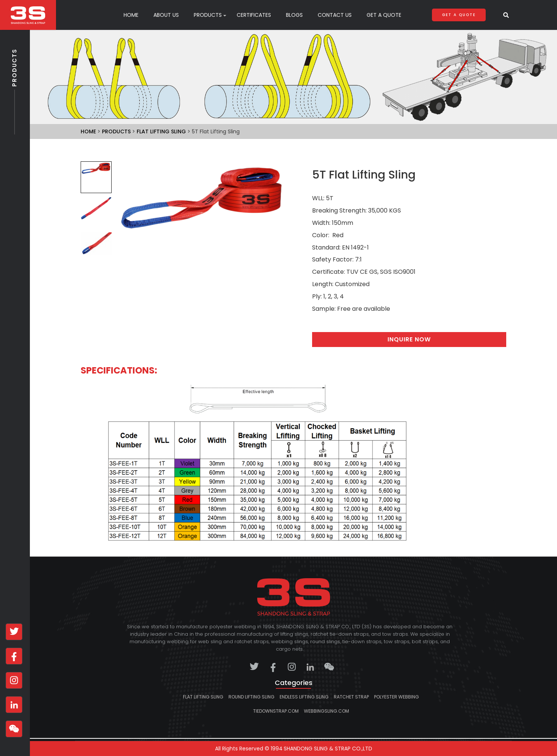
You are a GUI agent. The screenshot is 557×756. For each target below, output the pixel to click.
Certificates (254, 15)
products (208, 15)
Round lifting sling (251, 697)
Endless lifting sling (304, 697)
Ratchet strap (351, 697)
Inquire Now (409, 339)
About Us (166, 15)
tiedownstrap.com (276, 711)
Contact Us (335, 15)
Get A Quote (384, 15)
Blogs (294, 15)
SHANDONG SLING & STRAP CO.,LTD (328, 749)
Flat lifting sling (161, 131)
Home (131, 15)
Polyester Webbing (396, 697)
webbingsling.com (326, 711)
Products (14, 83)
